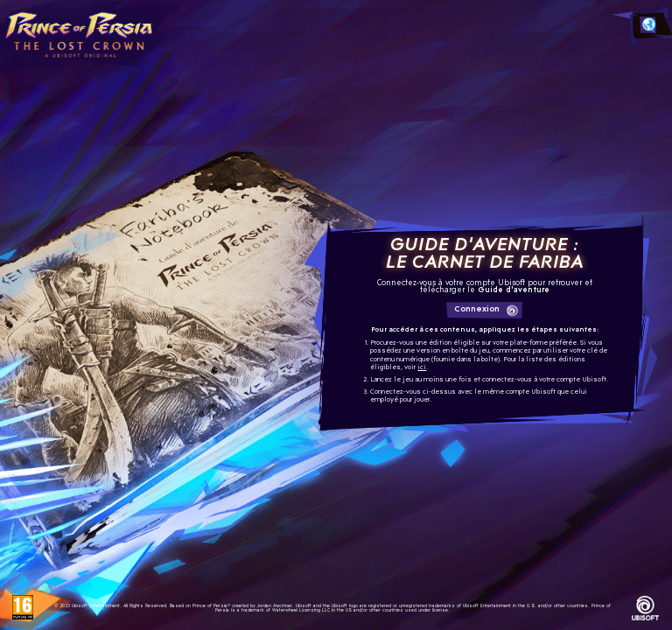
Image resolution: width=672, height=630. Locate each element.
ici (422, 368)
